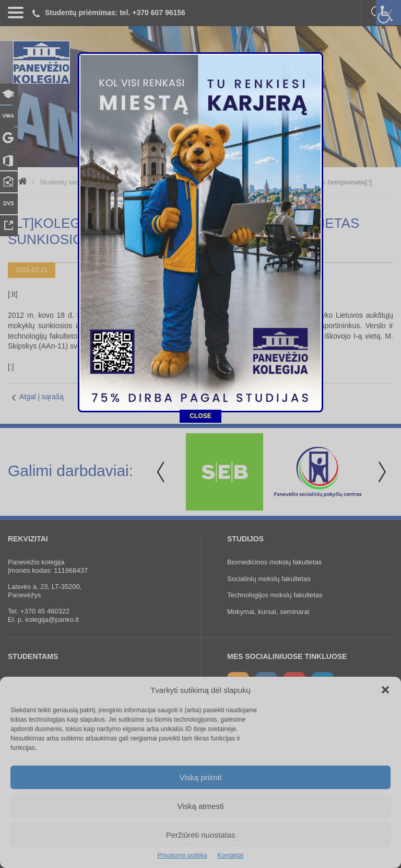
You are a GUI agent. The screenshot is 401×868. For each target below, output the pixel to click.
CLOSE (200, 372)
